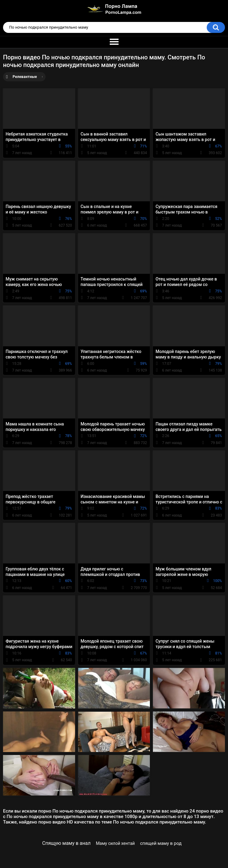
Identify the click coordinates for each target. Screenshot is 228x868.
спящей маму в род (161, 843)
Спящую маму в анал (66, 843)
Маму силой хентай (115, 843)
